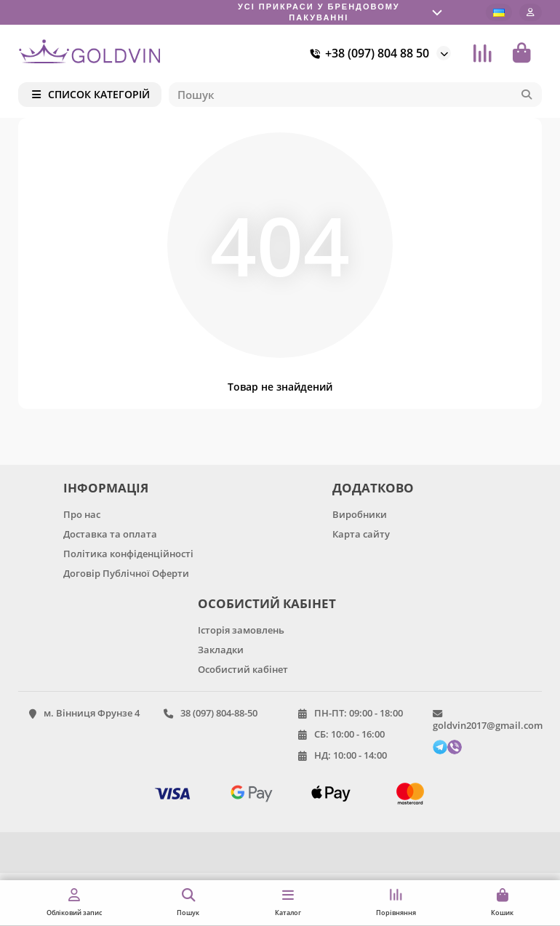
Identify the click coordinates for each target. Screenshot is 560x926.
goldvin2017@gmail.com (488, 725)
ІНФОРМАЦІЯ (106, 488)
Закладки (221, 650)
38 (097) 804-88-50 (219, 713)
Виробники (360, 514)
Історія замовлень (241, 630)
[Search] (356, 95)
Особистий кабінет (243, 669)
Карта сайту (361, 534)
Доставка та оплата (110, 534)
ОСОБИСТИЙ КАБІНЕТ (267, 603)
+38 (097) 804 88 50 (367, 53)
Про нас (82, 514)
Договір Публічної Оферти (126, 573)
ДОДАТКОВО (373, 488)
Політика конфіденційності (128, 554)
